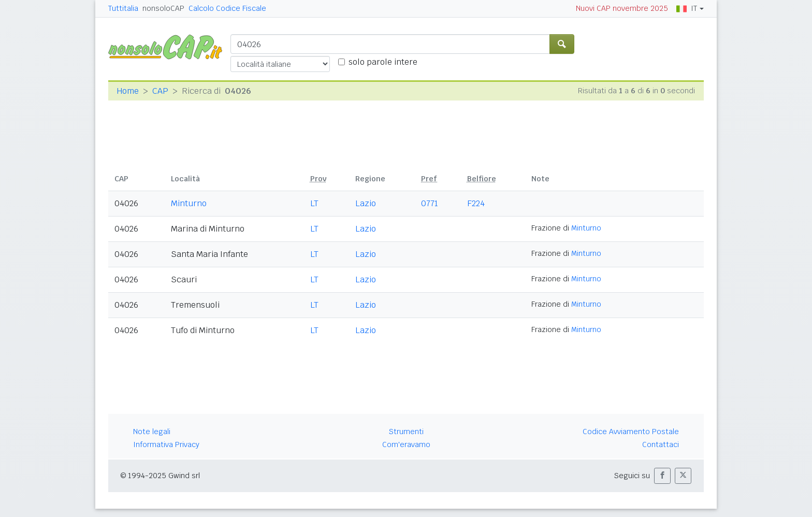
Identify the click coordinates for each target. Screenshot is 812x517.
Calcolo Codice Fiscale (227, 8)
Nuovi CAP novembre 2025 (622, 8)
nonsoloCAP (163, 8)
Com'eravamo (406, 444)
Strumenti (406, 432)
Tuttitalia (123, 8)
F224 (476, 203)
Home (128, 91)
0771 (430, 203)
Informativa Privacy (166, 444)
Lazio (366, 203)
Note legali (152, 432)
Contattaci (661, 444)
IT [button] (687, 8)
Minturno (189, 203)
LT (314, 203)
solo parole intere (383, 62)
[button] (662, 476)
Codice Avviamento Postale (631, 432)
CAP (160, 91)
